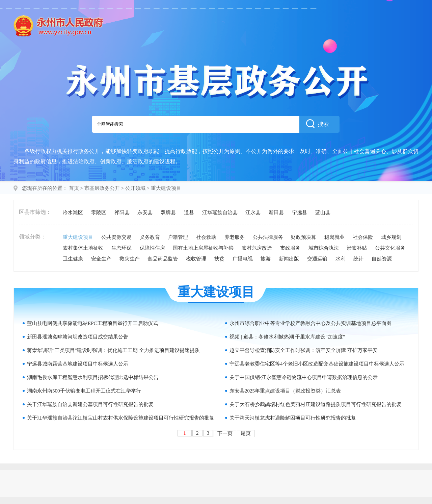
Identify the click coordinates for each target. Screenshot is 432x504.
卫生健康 (73, 259)
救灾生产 (130, 259)
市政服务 (290, 248)
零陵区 (99, 212)
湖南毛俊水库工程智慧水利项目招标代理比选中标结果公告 (93, 377)
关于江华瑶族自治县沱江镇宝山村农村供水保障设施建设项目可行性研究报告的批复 (121, 418)
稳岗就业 (334, 237)
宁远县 (300, 212)
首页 (74, 188)
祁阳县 (122, 212)
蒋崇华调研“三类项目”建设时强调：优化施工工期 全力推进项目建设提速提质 (113, 350)
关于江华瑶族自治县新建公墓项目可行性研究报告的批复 (90, 404)
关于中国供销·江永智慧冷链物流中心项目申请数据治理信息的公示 (304, 377)
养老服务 (235, 237)
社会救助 (206, 237)
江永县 (253, 212)
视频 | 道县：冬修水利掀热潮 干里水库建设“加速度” (287, 337)
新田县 (276, 212)
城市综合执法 (324, 248)
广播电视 (243, 259)
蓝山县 (323, 212)
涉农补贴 (357, 248)
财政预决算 (304, 237)
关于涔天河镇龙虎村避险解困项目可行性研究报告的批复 (293, 418)
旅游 (266, 259)
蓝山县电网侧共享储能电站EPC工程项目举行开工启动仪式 (92, 323)
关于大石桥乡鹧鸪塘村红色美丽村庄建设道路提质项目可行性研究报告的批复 (316, 404)
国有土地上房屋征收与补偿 (203, 248)
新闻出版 (289, 259)
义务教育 (150, 237)
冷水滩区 (73, 212)
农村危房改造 (257, 248)
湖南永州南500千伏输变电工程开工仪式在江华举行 (84, 391)
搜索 (317, 124)
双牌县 (168, 212)
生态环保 (122, 248)
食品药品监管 (163, 259)
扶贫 (219, 259)
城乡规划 (391, 237)
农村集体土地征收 (83, 248)
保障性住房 (152, 248)
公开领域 (135, 188)
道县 (189, 212)
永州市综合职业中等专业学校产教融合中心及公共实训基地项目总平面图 (310, 323)
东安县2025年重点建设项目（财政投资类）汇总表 (285, 391)
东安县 (145, 212)
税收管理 (196, 259)
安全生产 (101, 259)
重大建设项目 (78, 237)
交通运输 (317, 259)
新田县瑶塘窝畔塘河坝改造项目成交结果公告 (78, 337)
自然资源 (382, 259)
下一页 (225, 433)
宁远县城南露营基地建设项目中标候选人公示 (78, 364)
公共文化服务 (390, 248)
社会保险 (363, 237)
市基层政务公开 (102, 188)
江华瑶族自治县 (220, 212)
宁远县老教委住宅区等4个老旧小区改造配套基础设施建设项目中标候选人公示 (317, 364)
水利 (341, 259)
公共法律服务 (268, 237)
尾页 (246, 433)
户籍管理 (178, 237)
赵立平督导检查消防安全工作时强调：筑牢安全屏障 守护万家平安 (304, 350)
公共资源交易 (116, 237)
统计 (358, 259)
